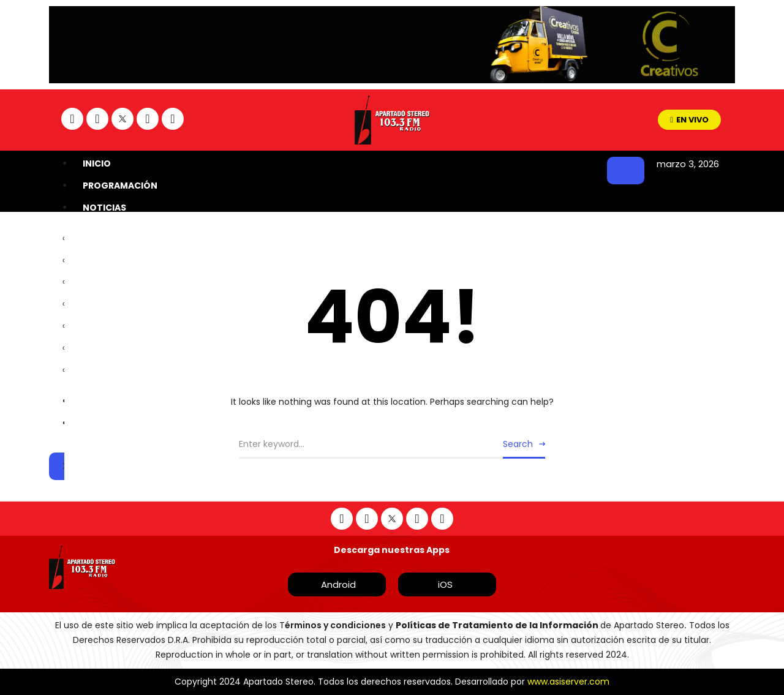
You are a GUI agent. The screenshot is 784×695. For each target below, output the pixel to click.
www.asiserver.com (568, 682)
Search (518, 444)
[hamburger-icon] (626, 171)
